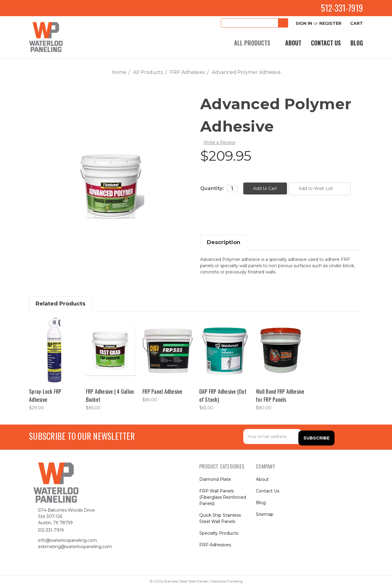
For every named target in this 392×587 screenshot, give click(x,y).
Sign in (302, 23)
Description (224, 242)
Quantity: (212, 188)
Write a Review (219, 142)
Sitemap (265, 514)
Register (330, 23)
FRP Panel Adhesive (162, 391)
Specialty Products (219, 533)
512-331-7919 (337, 8)
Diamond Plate (215, 479)
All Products (255, 43)
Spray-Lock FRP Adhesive (45, 395)
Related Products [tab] (60, 304)
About (293, 43)
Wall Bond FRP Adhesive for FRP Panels (280, 395)
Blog (357, 43)
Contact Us (326, 43)
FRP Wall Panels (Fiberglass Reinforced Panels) (223, 497)
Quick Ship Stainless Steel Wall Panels (220, 518)
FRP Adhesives (215, 545)
